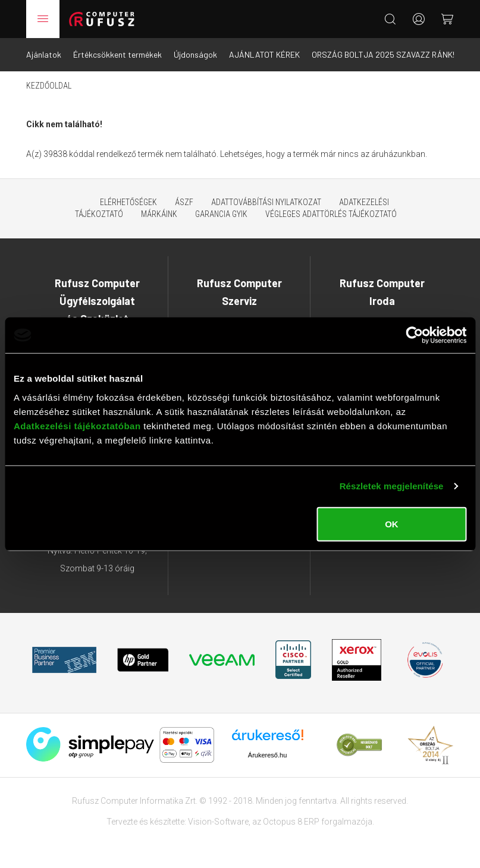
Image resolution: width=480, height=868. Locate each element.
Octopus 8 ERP (291, 822)
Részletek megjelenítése (392, 486)
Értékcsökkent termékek (117, 54)
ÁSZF (184, 202)
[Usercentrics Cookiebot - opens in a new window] (414, 335)
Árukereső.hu (267, 755)
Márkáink (159, 214)
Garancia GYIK (221, 214)
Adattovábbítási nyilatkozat (266, 202)
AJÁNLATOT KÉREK (264, 54)
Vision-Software (218, 822)
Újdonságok (195, 54)
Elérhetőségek (128, 202)
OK (392, 523)
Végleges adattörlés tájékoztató (331, 214)
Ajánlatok (44, 54)
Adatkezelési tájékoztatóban (77, 425)
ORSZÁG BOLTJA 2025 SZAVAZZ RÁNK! (383, 54)
